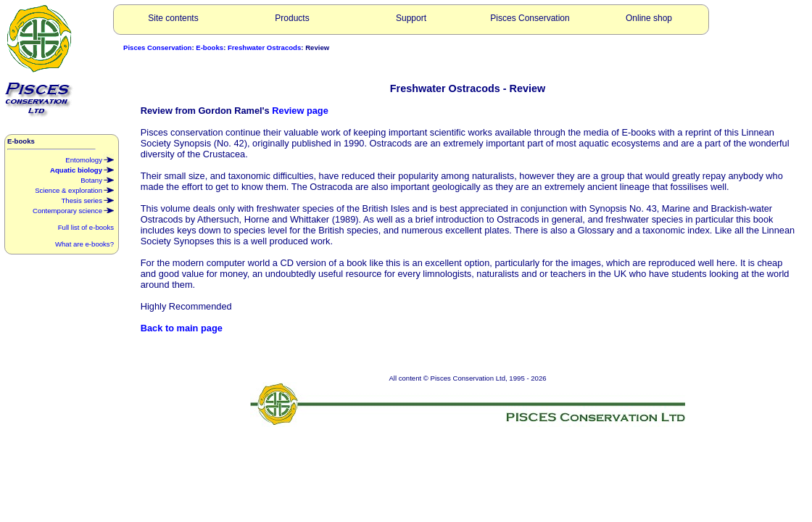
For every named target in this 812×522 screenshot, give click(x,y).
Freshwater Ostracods (264, 47)
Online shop (649, 18)
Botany (97, 179)
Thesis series (87, 199)
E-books (210, 47)
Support (411, 18)
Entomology (90, 159)
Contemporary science (73, 210)
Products (292, 18)
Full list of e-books (86, 227)
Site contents (173, 18)
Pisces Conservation (530, 18)
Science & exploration (74, 189)
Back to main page (182, 328)
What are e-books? (84, 244)
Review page (300, 111)
